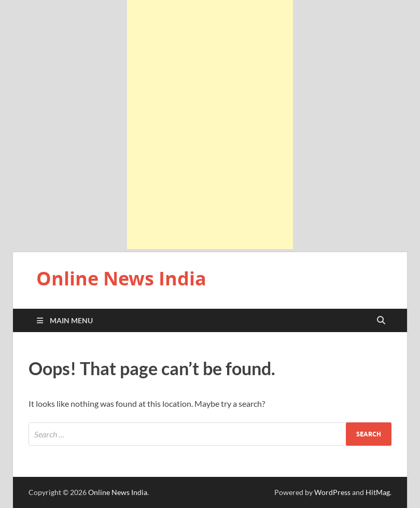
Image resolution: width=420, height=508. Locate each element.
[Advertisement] (210, 125)
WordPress (332, 492)
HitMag (378, 492)
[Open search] (381, 321)
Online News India (121, 278)
